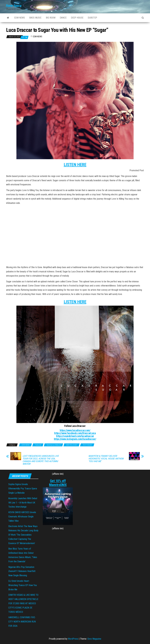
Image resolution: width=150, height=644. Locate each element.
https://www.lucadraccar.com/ (75, 430)
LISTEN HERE (75, 165)
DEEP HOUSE (77, 18)
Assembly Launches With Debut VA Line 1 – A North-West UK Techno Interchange (23, 503)
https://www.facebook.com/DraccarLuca (75, 433)
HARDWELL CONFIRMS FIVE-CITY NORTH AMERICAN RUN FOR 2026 (22, 622)
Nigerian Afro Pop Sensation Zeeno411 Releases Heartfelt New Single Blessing (22, 571)
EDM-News (38, 37)
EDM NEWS (20, 18)
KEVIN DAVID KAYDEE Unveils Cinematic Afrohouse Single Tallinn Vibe (22, 517)
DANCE (63, 18)
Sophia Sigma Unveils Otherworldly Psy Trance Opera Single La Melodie (23, 489)
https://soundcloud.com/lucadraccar (75, 436)
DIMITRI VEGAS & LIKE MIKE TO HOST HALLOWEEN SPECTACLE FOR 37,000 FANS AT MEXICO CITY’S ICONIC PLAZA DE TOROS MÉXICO (23, 603)
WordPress (73, 639)
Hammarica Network (53, 445)
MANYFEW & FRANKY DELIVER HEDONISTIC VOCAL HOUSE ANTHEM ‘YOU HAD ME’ (106, 459)
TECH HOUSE (87, 445)
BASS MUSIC (35, 18)
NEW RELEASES (72, 445)
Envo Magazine (94, 639)
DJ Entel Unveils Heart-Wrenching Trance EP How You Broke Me (23, 585)
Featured (38, 445)
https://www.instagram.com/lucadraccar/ (75, 439)
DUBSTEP (92, 18)
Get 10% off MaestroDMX (58, 483)
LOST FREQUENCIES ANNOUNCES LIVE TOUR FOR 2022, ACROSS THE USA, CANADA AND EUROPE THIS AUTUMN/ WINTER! (41, 460)
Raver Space (14, 6)
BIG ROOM (51, 18)
